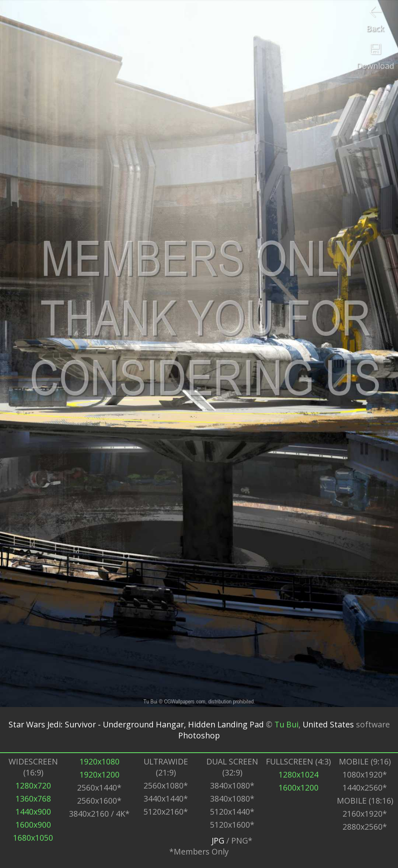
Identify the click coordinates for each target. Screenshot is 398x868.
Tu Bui (286, 724)
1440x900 (33, 812)
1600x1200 (298, 788)
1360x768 (33, 799)
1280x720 (33, 785)
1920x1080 (99, 761)
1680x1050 (33, 838)
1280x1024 (298, 774)
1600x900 (33, 825)
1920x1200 (99, 774)
